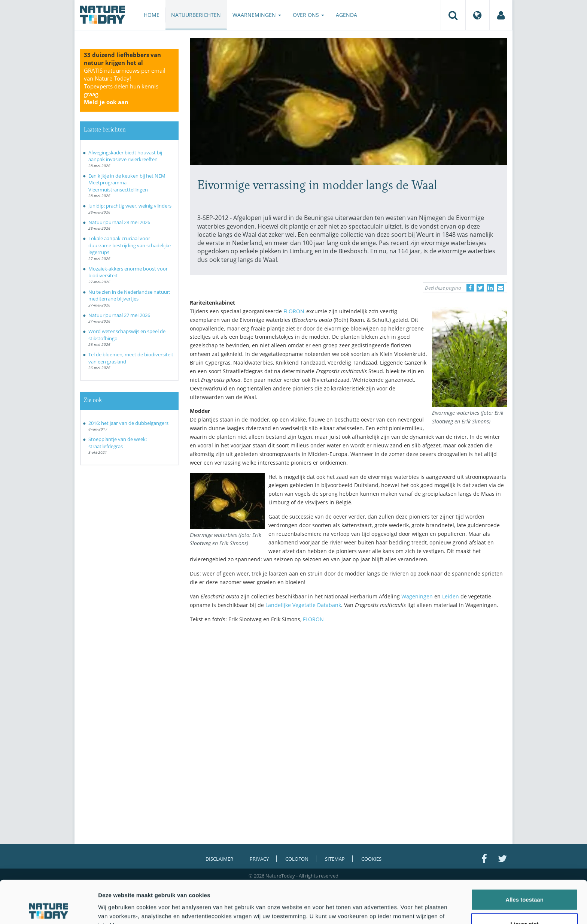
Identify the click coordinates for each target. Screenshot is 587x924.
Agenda (346, 15)
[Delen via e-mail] (501, 288)
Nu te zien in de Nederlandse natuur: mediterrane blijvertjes (129, 295)
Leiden (451, 596)
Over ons (308, 15)
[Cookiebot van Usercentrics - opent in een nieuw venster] (48, 909)
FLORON (294, 311)
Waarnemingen (257, 15)
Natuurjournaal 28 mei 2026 (119, 222)
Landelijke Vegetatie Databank (303, 605)
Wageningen (417, 596)
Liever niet (524, 884)
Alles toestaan (524, 859)
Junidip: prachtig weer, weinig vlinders (130, 206)
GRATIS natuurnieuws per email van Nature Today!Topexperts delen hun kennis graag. (125, 86)
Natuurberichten (196, 15)
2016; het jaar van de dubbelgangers (128, 423)
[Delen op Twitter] (480, 288)
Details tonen (404, 909)
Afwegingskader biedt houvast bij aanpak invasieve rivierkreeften (125, 156)
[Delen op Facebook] (470, 288)
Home (152, 15)
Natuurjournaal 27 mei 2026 (119, 315)
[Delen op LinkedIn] (490, 288)
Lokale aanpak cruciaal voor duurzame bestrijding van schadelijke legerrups (130, 245)
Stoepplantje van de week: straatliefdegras (118, 443)
